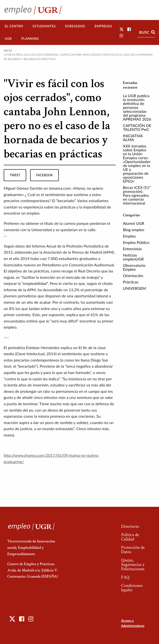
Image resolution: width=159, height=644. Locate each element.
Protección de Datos (133, 550)
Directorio (130, 526)
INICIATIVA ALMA (133, 138)
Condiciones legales (132, 588)
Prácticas (131, 282)
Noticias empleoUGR (133, 257)
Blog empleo (134, 230)
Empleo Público (136, 242)
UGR (8, 39)
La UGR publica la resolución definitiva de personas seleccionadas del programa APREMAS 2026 (137, 107)
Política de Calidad (130, 537)
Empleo (129, 236)
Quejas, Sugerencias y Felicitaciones (133, 565)
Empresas (103, 26)
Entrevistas (132, 249)
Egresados (75, 26)
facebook (45, 175)
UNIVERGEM (135, 288)
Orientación (133, 275)
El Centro (14, 26)
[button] (122, 29)
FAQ (125, 577)
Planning (30, 39)
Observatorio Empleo (134, 267)
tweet (15, 175)
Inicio (8, 50)
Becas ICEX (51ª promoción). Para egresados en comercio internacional (137, 195)
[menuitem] (14, 26)
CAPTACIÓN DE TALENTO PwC (137, 127)
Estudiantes (44, 26)
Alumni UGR (134, 223)
